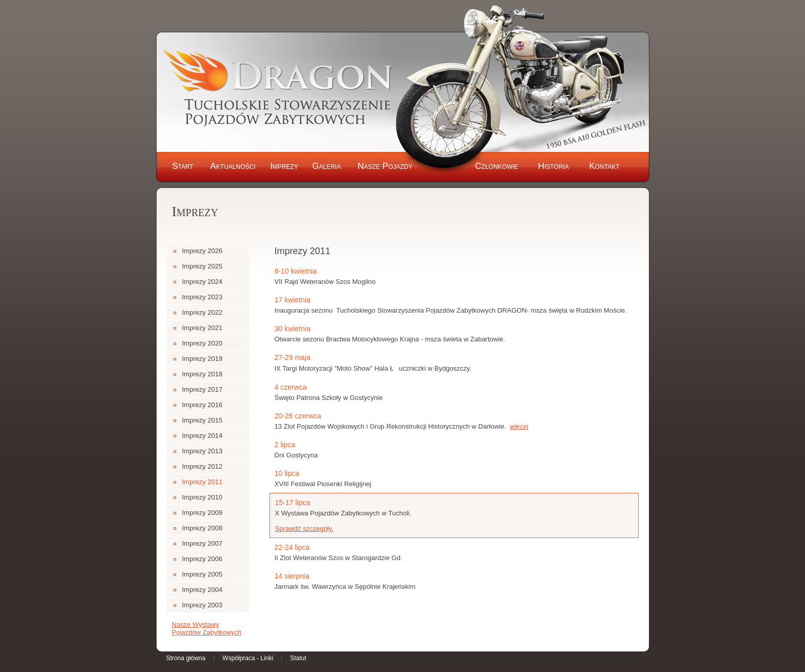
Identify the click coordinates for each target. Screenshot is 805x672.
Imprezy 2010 (203, 497)
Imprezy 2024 (203, 282)
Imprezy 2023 (203, 297)
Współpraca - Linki (248, 658)
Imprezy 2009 (203, 513)
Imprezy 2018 (203, 374)
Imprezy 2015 (203, 420)
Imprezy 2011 (203, 482)
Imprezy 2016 (203, 405)
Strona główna (186, 658)
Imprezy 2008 (203, 528)
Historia (553, 166)
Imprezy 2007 (203, 543)
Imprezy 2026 (203, 251)
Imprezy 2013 (203, 451)
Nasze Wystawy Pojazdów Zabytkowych (207, 628)
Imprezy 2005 (203, 574)
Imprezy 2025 (203, 266)
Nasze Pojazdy (385, 166)
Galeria (327, 166)
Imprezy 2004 (203, 590)
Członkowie (496, 166)
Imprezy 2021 (203, 328)
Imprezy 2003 (203, 605)
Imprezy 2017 (203, 389)
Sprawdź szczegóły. (304, 529)
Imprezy (284, 166)
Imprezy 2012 (203, 466)
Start (183, 166)
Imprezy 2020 (203, 343)
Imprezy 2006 (203, 559)
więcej (519, 426)
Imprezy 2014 (203, 436)
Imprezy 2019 (203, 359)
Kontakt (604, 166)
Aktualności (233, 166)
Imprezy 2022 (203, 312)
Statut (298, 658)
